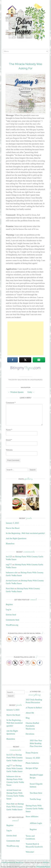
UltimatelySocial (43, 867)
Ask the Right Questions (16, 538)
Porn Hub (10, 588)
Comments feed (12, 620)
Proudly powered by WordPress (12, 862)
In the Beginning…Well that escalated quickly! (25, 533)
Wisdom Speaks (16, 392)
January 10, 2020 (33, 758)
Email (9, 440)
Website (9, 450)
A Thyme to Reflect (34, 708)
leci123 (9, 556)
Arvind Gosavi (12, 580)
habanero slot (12, 572)
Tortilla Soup (35, 799)
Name (9, 430)
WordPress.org (12, 625)
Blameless (10, 543)
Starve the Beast (13, 528)
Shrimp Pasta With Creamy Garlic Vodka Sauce (14, 758)
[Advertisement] (26, 338)
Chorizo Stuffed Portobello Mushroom (32, 726)
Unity (31, 392)
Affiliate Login (36, 823)
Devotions (30, 734)
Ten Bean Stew (36, 793)
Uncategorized (36, 380)
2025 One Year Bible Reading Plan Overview (36, 743)
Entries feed (11, 615)
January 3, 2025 (12, 523)
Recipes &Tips (32, 768)
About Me (30, 713)
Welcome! (30, 852)
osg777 (9, 564)
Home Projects (32, 753)
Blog (28, 718)
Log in (8, 609)
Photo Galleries (32, 763)
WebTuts (46, 862)
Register (9, 604)
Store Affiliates (32, 816)
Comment (11, 403)
